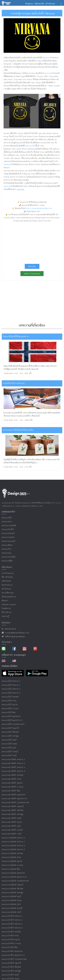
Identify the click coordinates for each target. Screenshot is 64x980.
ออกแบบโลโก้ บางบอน (10, 709)
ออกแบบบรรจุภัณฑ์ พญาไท (12, 861)
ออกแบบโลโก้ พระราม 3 (11, 685)
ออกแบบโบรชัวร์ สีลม (10, 947)
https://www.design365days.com (39, 208)
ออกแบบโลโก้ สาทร (9, 701)
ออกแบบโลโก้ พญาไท (10, 705)
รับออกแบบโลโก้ (47, 58)
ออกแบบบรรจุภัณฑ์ (9, 526)
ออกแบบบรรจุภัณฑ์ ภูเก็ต (11, 904)
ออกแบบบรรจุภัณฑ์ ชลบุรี (11, 897)
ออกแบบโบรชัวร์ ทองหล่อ (11, 932)
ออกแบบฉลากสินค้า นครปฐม (13, 814)
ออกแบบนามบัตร (8, 537)
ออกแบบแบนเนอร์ (8, 541)
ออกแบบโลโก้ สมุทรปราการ (12, 720)
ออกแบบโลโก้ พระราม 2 (11, 681)
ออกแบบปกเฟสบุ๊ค (9, 557)
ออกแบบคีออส (7, 545)
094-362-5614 (10, 629)
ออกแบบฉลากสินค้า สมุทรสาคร (14, 795)
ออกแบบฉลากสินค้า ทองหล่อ (13, 775)
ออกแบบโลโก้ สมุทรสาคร (11, 716)
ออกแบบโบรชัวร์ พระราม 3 (12, 920)
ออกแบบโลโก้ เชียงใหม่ (10, 732)
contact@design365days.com (17, 633)
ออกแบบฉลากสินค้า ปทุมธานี (13, 806)
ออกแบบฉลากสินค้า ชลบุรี (11, 818)
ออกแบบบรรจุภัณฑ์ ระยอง (12, 900)
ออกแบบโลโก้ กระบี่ (9, 756)
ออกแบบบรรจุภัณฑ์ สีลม (11, 869)
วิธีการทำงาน (7, 612)
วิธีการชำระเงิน (7, 577)
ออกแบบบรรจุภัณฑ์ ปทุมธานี (13, 885)
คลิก (39, 212)
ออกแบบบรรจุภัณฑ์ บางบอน (12, 865)
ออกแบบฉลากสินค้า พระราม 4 (13, 767)
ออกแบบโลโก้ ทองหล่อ (10, 697)
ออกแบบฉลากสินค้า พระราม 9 (13, 771)
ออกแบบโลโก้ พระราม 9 (11, 693)
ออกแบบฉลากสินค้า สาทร (11, 779)
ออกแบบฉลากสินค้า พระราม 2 (13, 760)
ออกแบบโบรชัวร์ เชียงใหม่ (11, 967)
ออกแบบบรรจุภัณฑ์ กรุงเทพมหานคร (15, 881)
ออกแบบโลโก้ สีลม (9, 713)
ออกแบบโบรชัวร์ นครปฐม (11, 971)
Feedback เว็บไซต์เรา (10, 666)
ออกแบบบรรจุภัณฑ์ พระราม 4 (13, 846)
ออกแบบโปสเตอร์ (8, 533)
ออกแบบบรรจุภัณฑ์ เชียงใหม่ (13, 889)
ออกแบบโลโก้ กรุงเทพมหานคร (13, 724)
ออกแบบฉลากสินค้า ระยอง (12, 822)
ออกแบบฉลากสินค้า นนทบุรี (12, 830)
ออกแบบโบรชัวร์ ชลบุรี (10, 975)
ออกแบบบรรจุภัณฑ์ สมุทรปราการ (14, 877)
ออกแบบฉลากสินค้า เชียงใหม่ (13, 810)
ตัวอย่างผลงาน (7, 585)
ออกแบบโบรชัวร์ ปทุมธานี (11, 963)
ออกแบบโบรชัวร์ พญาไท (11, 940)
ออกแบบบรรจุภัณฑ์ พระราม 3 (13, 842)
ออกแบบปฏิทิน (7, 561)
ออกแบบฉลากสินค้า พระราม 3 (13, 763)
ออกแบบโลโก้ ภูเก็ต (9, 748)
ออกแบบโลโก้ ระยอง (9, 744)
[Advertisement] (32, 242)
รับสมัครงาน (6, 609)
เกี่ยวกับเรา (7, 567)
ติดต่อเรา (5, 601)
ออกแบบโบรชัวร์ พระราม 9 (12, 928)
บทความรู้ (5, 616)
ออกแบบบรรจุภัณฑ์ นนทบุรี (12, 908)
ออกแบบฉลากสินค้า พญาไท (12, 783)
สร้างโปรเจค (6, 589)
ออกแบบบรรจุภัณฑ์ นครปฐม (12, 893)
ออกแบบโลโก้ (7, 518)
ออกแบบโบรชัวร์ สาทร (10, 936)
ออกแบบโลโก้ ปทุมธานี (10, 728)
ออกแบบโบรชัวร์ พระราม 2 (12, 916)
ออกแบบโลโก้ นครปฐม (10, 736)
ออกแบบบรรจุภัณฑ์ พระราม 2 (13, 838)
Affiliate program (9, 605)
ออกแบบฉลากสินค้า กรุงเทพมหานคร (15, 803)
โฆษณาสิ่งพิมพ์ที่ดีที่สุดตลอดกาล (16, 337)
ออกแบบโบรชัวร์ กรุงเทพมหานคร (14, 959)
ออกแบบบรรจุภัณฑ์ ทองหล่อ (12, 853)
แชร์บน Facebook (32, 274)
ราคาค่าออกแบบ (8, 573)
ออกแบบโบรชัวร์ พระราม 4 (12, 924)
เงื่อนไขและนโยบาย (9, 597)
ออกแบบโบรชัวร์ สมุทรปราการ (13, 955)
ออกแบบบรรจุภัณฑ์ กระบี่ (11, 912)
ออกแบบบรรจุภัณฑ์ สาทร (11, 857)
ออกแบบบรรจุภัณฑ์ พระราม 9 (13, 850)
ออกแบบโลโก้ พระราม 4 (11, 689)
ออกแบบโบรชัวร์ (8, 530)
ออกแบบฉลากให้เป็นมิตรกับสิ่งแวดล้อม (18, 430)
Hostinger (21, 189)
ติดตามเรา (7, 642)
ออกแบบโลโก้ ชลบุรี (9, 740)
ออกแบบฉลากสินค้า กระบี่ (11, 834)
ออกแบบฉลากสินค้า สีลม (11, 791)
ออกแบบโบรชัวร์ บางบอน (11, 944)
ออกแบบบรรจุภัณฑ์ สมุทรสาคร (13, 873)
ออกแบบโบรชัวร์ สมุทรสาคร (12, 951)
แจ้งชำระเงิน (6, 581)
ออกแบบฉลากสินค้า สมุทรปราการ (14, 799)
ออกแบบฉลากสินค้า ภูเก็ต (11, 826)
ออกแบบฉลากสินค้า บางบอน (13, 787)
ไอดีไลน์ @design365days (15, 637)
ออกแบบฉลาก (7, 522)
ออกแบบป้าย (7, 549)
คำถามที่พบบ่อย (8, 593)
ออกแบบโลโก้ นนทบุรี (10, 752)
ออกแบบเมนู (6, 553)
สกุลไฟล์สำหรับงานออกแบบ (14, 383)
